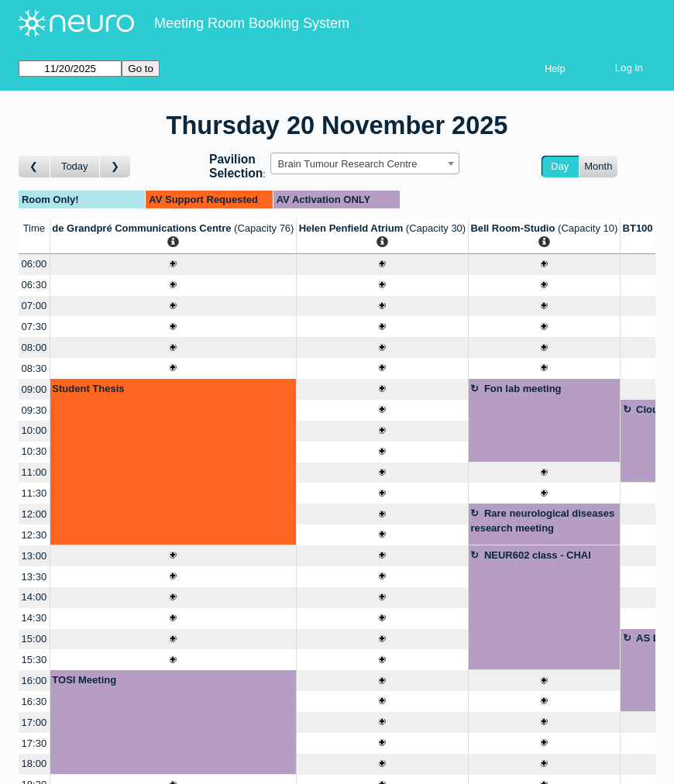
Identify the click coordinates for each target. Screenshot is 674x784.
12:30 (34, 535)
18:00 (34, 763)
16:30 (34, 701)
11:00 (34, 472)
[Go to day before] (34, 167)
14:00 (34, 597)
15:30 (34, 660)
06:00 (34, 264)
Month (598, 166)
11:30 (34, 493)
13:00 (34, 556)
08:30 (34, 368)
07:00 (34, 306)
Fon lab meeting (523, 389)
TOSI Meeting (84, 680)
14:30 (34, 618)
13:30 (34, 577)
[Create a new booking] (173, 265)
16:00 (34, 681)
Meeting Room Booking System (252, 23)
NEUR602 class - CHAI (538, 555)
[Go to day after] (115, 167)
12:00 (34, 514)
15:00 (34, 639)
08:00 (34, 347)
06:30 (34, 285)
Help (555, 69)
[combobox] (365, 163)
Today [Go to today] (75, 166)
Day (560, 166)
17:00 (34, 722)
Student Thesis (88, 389)
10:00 (34, 430)
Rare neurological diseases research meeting (542, 521)
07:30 (34, 327)
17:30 (34, 743)
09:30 (34, 410)
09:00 (34, 389)
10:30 (34, 451)
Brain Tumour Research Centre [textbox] (347, 164)
